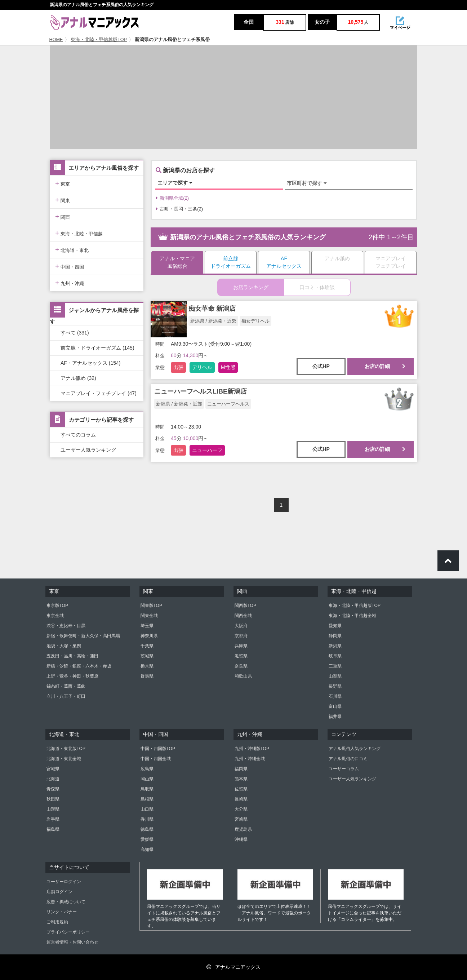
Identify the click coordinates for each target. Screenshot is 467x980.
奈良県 (241, 666)
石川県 (335, 696)
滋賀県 (241, 656)
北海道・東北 (72, 250)
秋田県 (53, 799)
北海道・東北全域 (64, 759)
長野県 (335, 686)
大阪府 (241, 626)
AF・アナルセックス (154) (90, 363)
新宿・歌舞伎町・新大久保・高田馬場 (83, 636)
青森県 (53, 789)
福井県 (335, 717)
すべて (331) (75, 333)
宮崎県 (241, 819)
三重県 (335, 666)
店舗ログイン (59, 892)
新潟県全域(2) (172, 198)
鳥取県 (147, 789)
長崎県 (241, 799)
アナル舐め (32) (78, 378)
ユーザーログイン (64, 882)
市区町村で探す (307, 183)
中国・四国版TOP (158, 749)
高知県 (147, 850)
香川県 (147, 819)
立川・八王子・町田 (66, 696)
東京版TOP (57, 606)
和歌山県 (243, 676)
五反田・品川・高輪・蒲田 (72, 656)
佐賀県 (241, 789)
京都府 (241, 636)
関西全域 (243, 616)
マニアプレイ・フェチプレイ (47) (99, 393)
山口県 (147, 809)
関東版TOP (151, 606)
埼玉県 (147, 626)
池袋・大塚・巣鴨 (64, 646)
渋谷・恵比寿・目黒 (66, 626)
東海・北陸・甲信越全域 (352, 616)
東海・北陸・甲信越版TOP (99, 40)
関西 (63, 216)
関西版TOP (245, 606)
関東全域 (149, 616)
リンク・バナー (62, 912)
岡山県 (147, 779)
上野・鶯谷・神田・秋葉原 (72, 676)
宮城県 (53, 769)
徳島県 (147, 829)
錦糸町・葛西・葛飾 (66, 686)
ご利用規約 (57, 922)
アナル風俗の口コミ (348, 759)
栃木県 (147, 666)
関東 (63, 200)
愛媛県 (147, 839)
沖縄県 (241, 839)
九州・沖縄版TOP (252, 749)
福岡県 (241, 769)
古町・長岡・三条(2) (179, 209)
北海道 (53, 779)
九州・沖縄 (70, 283)
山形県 (53, 809)
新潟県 (335, 646)
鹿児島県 (243, 829)
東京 (63, 183)
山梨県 (335, 676)
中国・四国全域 (156, 759)
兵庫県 (241, 646)
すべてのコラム (78, 435)
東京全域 (55, 616)
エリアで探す (175, 183)
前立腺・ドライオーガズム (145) (97, 348)
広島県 (147, 769)
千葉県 (147, 646)
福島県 (53, 829)
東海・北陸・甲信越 (79, 233)
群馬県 (147, 676)
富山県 (335, 706)
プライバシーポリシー (68, 932)
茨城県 (147, 656)
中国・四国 (70, 266)
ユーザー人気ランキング (88, 450)
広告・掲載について (66, 902)
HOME (56, 40)
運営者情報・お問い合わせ (72, 942)
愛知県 (335, 626)
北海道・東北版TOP (66, 749)
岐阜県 (335, 656)
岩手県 (53, 819)
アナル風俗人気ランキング (355, 749)
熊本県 (241, 779)
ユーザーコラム (344, 769)
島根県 (147, 799)
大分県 (241, 809)
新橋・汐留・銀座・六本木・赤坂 (79, 666)
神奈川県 (149, 636)
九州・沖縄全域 (250, 759)
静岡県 (335, 636)
